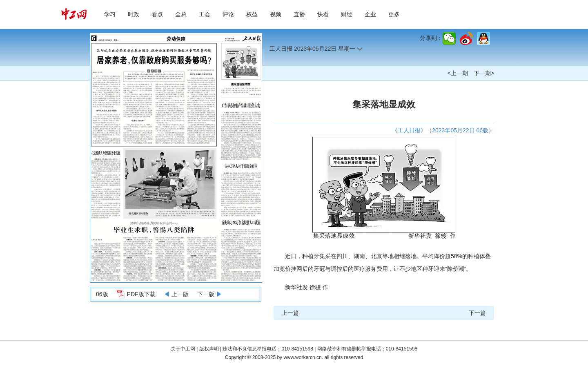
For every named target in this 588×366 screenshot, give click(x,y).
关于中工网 (183, 349)
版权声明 (210, 349)
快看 (323, 14)
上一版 (180, 294)
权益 (252, 14)
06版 (102, 294)
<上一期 (458, 73)
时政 (134, 14)
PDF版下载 (141, 294)
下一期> (484, 73)
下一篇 (477, 313)
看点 (157, 14)
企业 (370, 14)
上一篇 (290, 313)
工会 (205, 14)
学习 (110, 14)
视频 (276, 14)
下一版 (206, 294)
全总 (181, 14)
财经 (347, 14)
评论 (228, 14)
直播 (299, 14)
